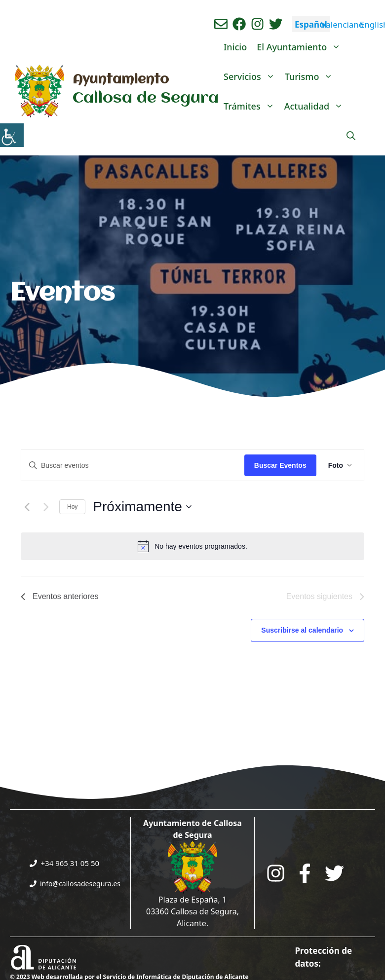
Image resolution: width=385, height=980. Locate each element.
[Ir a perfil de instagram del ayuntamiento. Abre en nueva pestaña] (257, 24)
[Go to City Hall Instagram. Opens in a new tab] (276, 873)
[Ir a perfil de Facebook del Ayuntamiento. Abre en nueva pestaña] (239, 24)
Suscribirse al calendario (302, 630)
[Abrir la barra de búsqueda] (351, 136)
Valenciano (342, 24)
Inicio (235, 47)
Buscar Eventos (280, 465)
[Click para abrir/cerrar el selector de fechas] (142, 507)
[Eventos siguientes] (46, 507)
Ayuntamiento (121, 80)
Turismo (311, 76)
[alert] (192, 546)
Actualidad (316, 106)
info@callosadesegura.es (80, 884)
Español (311, 24)
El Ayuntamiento (301, 47)
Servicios (252, 76)
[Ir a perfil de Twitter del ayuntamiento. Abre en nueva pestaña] (276, 24)
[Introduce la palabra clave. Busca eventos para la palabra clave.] (133, 466)
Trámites (251, 106)
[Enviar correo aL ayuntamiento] (221, 24)
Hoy (72, 507)
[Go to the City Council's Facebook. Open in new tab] (305, 873)
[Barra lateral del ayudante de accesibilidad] (12, 135)
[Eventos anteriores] (27, 507)
